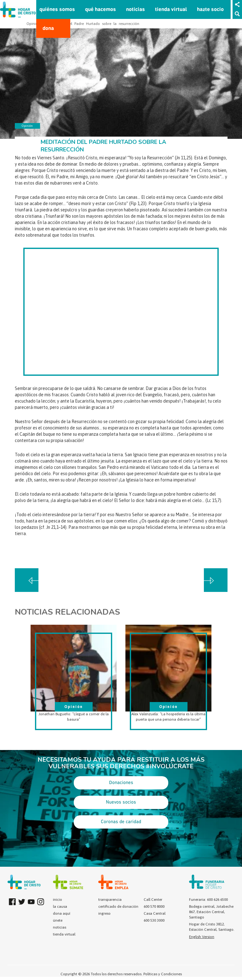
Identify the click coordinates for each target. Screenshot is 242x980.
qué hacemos (101, 10)
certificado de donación (118, 906)
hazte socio (210, 10)
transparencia (110, 900)
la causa (60, 906)
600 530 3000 (154, 920)
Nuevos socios (121, 802)
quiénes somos (57, 10)
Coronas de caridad (121, 822)
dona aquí (62, 913)
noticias (135, 10)
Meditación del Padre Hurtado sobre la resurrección (93, 24)
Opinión (33, 24)
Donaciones (121, 783)
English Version (202, 937)
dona (48, 29)
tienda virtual (171, 10)
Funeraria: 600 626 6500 (208, 900)
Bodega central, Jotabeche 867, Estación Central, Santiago (211, 912)
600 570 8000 (154, 906)
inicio (58, 900)
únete (58, 920)
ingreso (104, 913)
